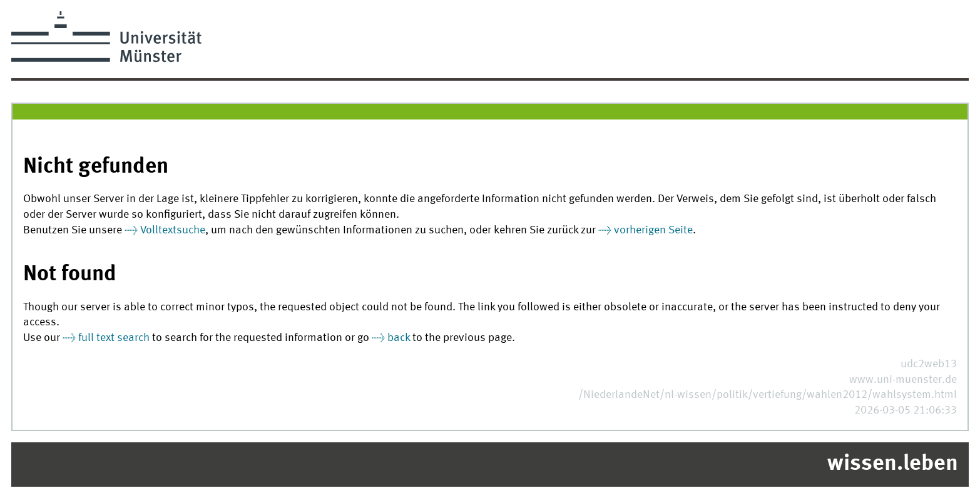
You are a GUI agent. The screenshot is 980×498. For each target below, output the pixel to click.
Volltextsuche (173, 231)
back (399, 338)
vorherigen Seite (653, 231)
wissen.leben (893, 464)
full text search (114, 338)
